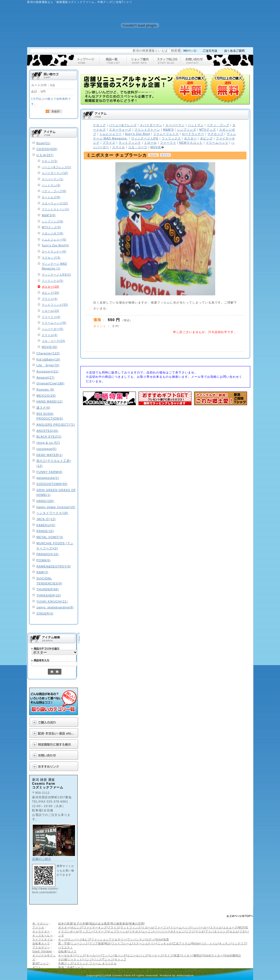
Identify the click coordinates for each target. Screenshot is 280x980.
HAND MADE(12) (50, 401)
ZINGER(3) (45, 613)
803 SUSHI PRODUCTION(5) (50, 416)
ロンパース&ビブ (79, 939)
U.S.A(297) (45, 155)
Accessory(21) (47, 371)
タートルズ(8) (51, 197)
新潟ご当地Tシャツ (71, 967)
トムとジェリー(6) (54, 240)
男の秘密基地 (119, 923)
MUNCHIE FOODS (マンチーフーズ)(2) (55, 546)
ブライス (114, 927)
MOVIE (243, 927)
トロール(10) (51, 311)
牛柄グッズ (66, 963)
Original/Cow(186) (51, 383)
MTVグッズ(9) (51, 227)
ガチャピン (177, 931)
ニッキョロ (165, 943)
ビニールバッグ (138, 955)
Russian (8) (45, 389)
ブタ (242, 931)
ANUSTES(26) (47, 431)
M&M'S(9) (49, 215)
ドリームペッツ (180, 927)
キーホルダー (67, 955)
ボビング (77, 927)
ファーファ (162, 927)
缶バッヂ (120, 955)
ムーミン (148, 931)
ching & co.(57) (48, 443)
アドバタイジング (217, 931)
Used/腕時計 (233, 955)
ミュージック (80, 943)
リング (81, 955)
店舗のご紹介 (42, 859)
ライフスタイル (43, 939)
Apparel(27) (45, 377)
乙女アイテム (182, 943)
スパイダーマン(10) (55, 173)
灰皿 (177, 955)
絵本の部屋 (66, 923)
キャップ (120, 959)
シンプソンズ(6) (53, 221)
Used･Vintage (42, 951)
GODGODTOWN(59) (52, 484)
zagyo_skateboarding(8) (55, 607)
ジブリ (190, 931)
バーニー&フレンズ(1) (57, 167)
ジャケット (75, 959)
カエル (234, 931)
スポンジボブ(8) (53, 233)
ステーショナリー (145, 943)
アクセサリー (41, 947)
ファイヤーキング (95, 927)
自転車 (63, 951)
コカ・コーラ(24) (53, 341)
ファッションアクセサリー (109, 939)
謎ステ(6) (43, 408)
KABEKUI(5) (46, 525)
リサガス (135, 931)
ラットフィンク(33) (55, 305)
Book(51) (43, 143)
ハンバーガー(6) (53, 329)
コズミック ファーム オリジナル (95, 963)
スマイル (216, 927)
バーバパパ (162, 931)
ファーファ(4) (51, 317)
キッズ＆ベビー (43, 935)
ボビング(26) (51, 293)
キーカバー (94, 955)
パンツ (88, 959)
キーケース (156, 955)
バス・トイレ (210, 943)
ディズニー (87, 931)
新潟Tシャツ (41, 963)
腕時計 (198, 955)
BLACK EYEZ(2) (49, 437)
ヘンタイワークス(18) (52, 513)
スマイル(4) (50, 335)
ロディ (150, 939)
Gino (159, 939)
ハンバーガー (200, 927)
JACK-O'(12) (46, 519)
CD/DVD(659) (47, 149)
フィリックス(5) (53, 281)
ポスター (64, 927)
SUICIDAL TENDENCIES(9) (49, 581)
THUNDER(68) (48, 589)
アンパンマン (136, 939)
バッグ (97, 959)
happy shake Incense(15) (56, 507)
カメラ (72, 951)
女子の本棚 (81, 923)
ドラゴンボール (68, 931)
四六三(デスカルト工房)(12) (54, 463)
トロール (148, 927)
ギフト (37, 967)
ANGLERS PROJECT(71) (56, 425)
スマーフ (101, 931)
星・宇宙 (64, 943)
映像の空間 (137, 923)
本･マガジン (41, 923)
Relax (196, 943)
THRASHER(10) (49, 595)
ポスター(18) (51, 287)
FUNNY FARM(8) (49, 472)
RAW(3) (42, 572)
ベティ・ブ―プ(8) (54, 191)
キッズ (63, 939)
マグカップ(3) (51, 258)
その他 (63, 959)
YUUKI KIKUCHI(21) (52, 601)
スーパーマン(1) (53, 179)
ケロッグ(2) (50, 161)
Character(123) (48, 353)
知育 (166, 939)
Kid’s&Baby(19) (48, 359)
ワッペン (108, 955)
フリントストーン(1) (55, 209)
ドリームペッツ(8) (54, 323)
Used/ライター (213, 955)
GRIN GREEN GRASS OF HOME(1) (56, 493)
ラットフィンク (131, 927)
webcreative (185, 975)
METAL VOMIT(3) (50, 537)
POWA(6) (44, 560)
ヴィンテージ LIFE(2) (56, 275)
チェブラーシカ (118, 931)
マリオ (200, 931)
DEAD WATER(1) (50, 455)
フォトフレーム (122, 943)
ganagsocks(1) (48, 478)
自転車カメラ (41, 943)
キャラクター (41, 931)
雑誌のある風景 (100, 923)
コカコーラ (230, 927)
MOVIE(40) (50, 347)
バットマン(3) (51, 185)
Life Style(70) (48, 365)
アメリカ (38, 927)
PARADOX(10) (48, 554)
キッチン (225, 943)
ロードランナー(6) (54, 252)
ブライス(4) (50, 299)
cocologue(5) (47, 449)
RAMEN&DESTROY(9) (54, 566)
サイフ (169, 955)
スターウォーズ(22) (55, 203)
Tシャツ (108, 959)
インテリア (239, 943)
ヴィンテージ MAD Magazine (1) (54, 266)
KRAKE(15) (45, 531)
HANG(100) (45, 501)
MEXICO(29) (46, 396)
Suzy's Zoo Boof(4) (55, 245)
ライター (187, 955)
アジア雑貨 (97, 943)
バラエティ (66, 947)
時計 (108, 943)
